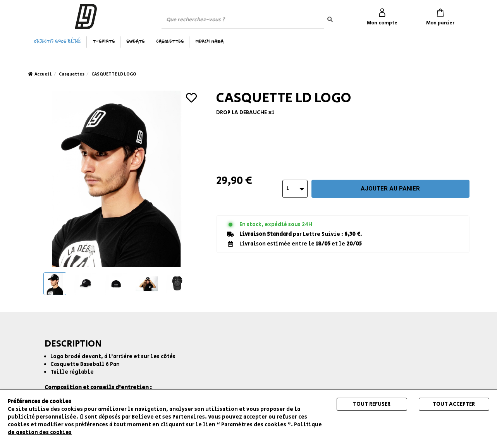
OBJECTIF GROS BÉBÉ (58, 42)
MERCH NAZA (209, 42)
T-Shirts (104, 42)
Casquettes (170, 42)
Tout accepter (454, 404)
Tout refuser (372, 404)
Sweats (135, 42)
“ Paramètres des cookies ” (254, 425)
